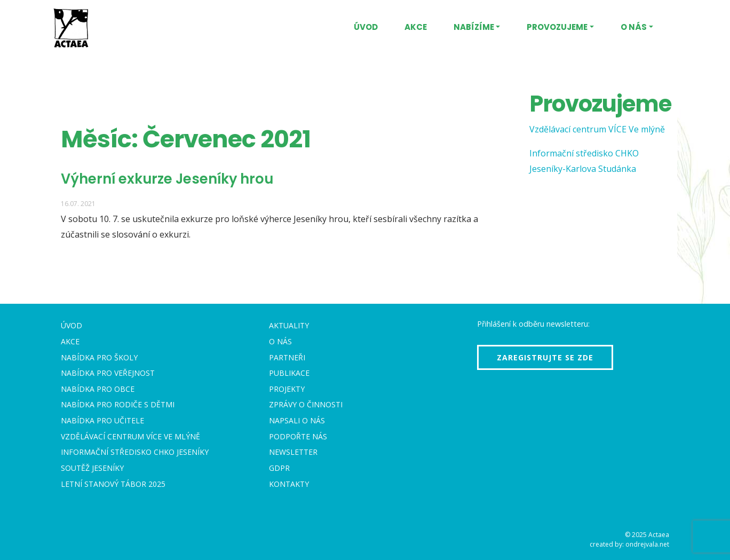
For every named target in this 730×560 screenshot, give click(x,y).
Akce (416, 27)
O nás (634, 27)
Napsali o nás (297, 420)
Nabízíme (474, 27)
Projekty (287, 389)
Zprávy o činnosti (306, 404)
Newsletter (293, 452)
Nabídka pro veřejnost (108, 373)
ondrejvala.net (647, 544)
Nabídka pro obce (98, 389)
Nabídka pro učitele (102, 420)
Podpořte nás (298, 436)
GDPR (279, 468)
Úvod (366, 27)
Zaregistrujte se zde (545, 357)
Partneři (287, 357)
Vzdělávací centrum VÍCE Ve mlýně (597, 129)
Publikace (289, 373)
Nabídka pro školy (99, 357)
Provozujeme (557, 27)
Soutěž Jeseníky (92, 468)
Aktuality (289, 325)
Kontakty (289, 484)
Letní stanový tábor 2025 (113, 484)
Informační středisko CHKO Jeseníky (135, 452)
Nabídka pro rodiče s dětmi (118, 404)
